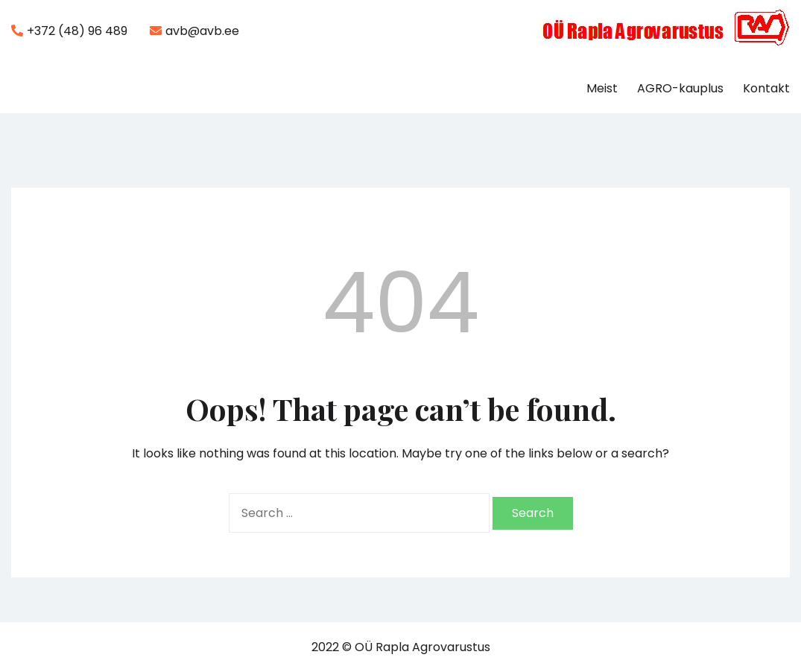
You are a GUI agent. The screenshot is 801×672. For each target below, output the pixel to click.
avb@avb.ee (194, 31)
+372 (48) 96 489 (69, 31)
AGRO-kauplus (680, 88)
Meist (602, 88)
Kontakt (766, 88)
